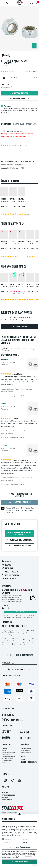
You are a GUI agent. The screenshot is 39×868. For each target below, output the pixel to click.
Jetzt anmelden (21, 612)
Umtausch (7, 568)
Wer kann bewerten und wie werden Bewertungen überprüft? (18, 350)
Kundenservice (9, 579)
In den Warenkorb (20, 93)
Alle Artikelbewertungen (8, 757)
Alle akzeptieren (20, 862)
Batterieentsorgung (7, 760)
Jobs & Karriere (25, 751)
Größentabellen (10, 572)
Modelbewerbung (26, 753)
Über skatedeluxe (26, 749)
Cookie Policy (5, 797)
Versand (6, 562)
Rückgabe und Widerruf (8, 753)
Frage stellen (19, 327)
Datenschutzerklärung (8, 795)
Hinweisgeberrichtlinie (8, 800)
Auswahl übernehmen (19, 848)
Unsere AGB (5, 793)
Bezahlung (5, 749)
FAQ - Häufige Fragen (8, 759)
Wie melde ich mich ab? (27, 617)
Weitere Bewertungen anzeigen (19, 495)
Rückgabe (7, 565)
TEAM (23, 759)
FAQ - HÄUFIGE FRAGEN (11, 575)
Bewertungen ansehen (31, 71)
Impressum (6, 787)
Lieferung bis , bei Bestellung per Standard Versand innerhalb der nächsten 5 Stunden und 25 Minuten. (19, 109)
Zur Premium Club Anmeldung (19, 655)
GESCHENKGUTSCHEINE (29, 762)
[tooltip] (37, 78)
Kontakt (4, 762)
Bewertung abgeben (20, 503)
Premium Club (19, 508)
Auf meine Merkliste (19, 99)
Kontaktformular (31, 721)
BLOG (23, 757)
